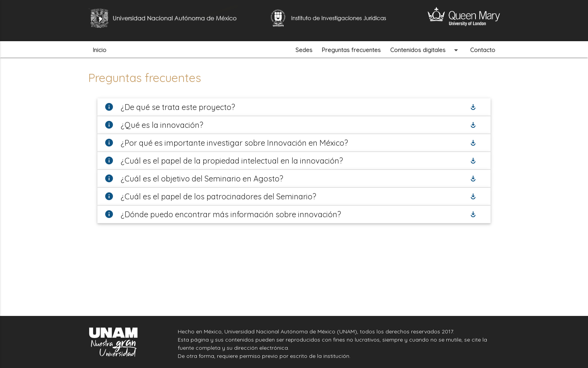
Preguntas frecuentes (351, 50)
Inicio (100, 50)
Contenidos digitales (425, 50)
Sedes (304, 50)
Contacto (483, 50)
